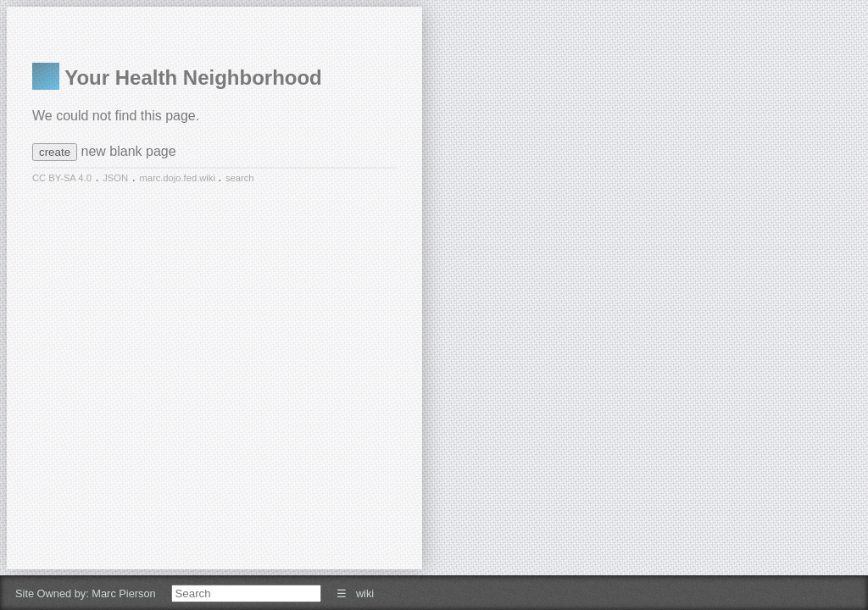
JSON (115, 178)
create (55, 152)
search (240, 178)
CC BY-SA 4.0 (62, 178)
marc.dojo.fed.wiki (178, 178)
